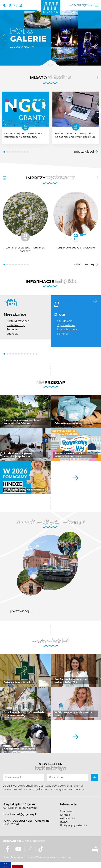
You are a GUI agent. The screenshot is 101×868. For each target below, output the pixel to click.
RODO (64, 822)
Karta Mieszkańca (18, 321)
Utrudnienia (65, 321)
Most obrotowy (67, 330)
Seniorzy (12, 330)
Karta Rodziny (16, 325)
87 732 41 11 (14, 824)
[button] (4, 38)
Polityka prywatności (73, 825)
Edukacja (12, 334)
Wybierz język (80, 5)
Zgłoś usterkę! (66, 325)
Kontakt (65, 815)
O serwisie (67, 811)
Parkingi (63, 334)
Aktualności (68, 818)
